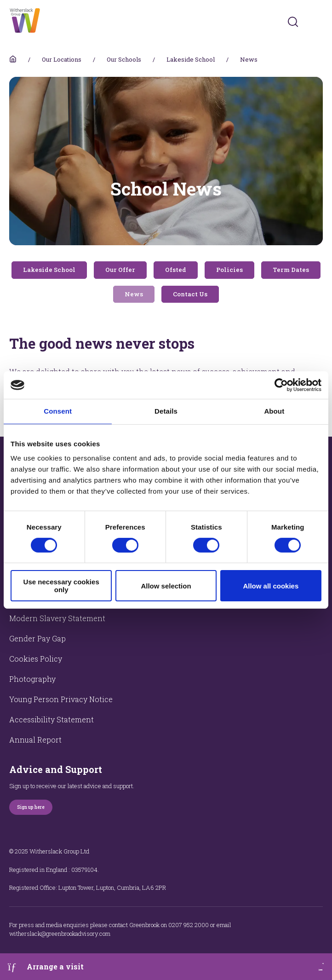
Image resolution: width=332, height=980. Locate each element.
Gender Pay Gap (37, 638)
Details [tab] (166, 411)
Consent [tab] (58, 411)
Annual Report (35, 740)
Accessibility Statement (52, 719)
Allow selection (166, 586)
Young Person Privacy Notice (61, 699)
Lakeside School (191, 59)
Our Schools (124, 59)
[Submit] (293, 22)
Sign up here (31, 807)
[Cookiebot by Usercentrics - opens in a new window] (281, 385)
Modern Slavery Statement (57, 618)
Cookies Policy (36, 659)
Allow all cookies (271, 586)
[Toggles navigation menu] (317, 22)
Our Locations (62, 59)
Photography (32, 679)
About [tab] (274, 411)
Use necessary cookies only (61, 586)
